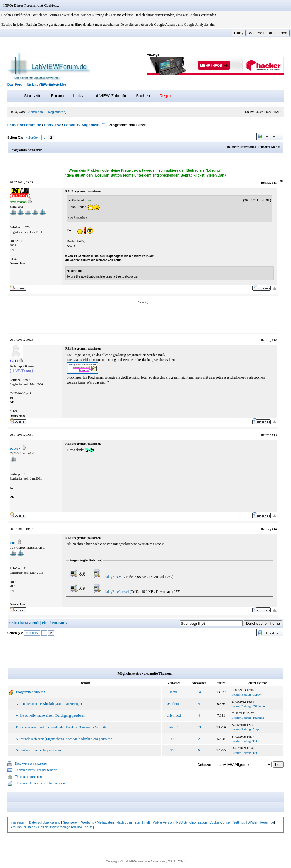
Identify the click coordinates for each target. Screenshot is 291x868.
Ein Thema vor (53, 623)
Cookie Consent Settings (227, 822)
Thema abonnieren (28, 777)
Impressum (18, 822)
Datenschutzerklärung (45, 822)
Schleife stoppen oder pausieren (38, 750)
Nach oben (124, 822)
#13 (274, 435)
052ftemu (174, 704)
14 (199, 692)
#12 (274, 340)
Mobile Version (163, 822)
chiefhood (174, 715)
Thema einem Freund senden (36, 770)
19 (199, 727)
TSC (174, 739)
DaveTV (15, 448)
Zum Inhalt (142, 822)
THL (13, 543)
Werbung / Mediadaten (97, 822)
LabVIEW (52, 125)
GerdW (257, 694)
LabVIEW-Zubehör (109, 96)
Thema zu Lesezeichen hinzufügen (40, 783)
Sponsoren (71, 822)
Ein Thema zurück (25, 623)
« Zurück (32, 138)
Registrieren (57, 112)
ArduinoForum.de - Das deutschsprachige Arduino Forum (51, 827)
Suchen (143, 96)
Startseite (33, 96)
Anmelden (36, 112)
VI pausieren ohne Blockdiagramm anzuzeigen (49, 704)
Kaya (174, 692)
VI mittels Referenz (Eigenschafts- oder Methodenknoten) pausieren (64, 739)
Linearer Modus (269, 147)
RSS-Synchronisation (192, 822)
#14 (274, 529)
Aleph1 (174, 727)
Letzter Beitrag (241, 694)
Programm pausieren (31, 692)
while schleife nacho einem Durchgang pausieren (51, 715)
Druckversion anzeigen (31, 763)
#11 (274, 182)
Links (78, 96)
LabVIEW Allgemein (82, 125)
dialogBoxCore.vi (116, 592)
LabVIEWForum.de (24, 125)
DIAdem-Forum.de (261, 822)
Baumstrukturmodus (241, 147)
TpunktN (258, 718)
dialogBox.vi (113, 577)
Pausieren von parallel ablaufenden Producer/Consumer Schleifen (62, 727)
